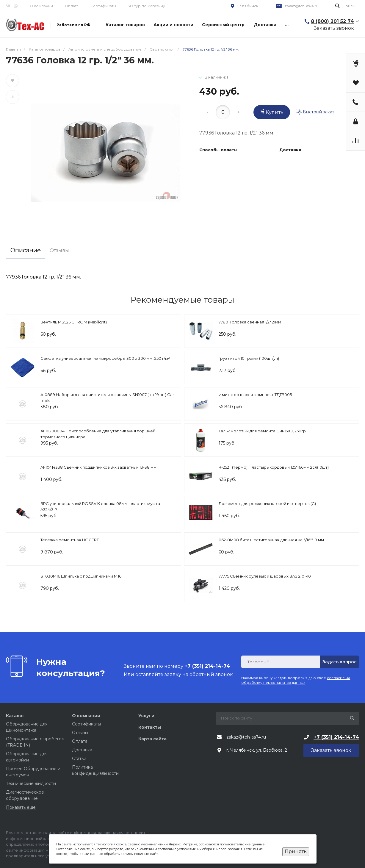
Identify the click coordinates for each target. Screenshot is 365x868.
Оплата (72, 6)
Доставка (290, 150)
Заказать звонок (334, 28)
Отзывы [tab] (59, 250)
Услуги (146, 716)
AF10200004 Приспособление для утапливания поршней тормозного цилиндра (98, 434)
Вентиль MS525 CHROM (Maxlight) (74, 322)
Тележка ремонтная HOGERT (70, 540)
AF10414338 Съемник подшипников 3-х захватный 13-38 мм (98, 467)
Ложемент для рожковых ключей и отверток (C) (267, 503)
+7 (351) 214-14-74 (336, 737)
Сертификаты (103, 6)
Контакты (150, 727)
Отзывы (80, 733)
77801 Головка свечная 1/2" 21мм (250, 322)
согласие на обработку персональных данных (296, 680)
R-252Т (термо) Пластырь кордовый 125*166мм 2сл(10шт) (274, 467)
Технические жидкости (31, 783)
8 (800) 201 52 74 (332, 21)
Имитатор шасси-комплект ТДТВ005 (255, 395)
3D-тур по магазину (147, 6)
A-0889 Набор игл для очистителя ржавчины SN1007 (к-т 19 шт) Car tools (107, 398)
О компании (41, 6)
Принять (296, 851)
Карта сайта (152, 739)
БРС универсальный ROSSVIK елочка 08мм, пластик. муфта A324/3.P (100, 506)
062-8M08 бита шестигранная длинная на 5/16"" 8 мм (271, 540)
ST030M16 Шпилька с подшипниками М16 (81, 576)
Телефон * (258, 662)
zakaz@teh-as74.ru (302, 6)
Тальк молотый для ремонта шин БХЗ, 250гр (262, 431)
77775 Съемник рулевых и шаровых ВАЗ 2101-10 (265, 576)
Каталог (15, 716)
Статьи (79, 758)
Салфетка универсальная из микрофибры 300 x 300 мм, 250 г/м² (105, 358)
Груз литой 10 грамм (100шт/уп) (249, 358)
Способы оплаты (218, 150)
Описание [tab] (26, 250)
